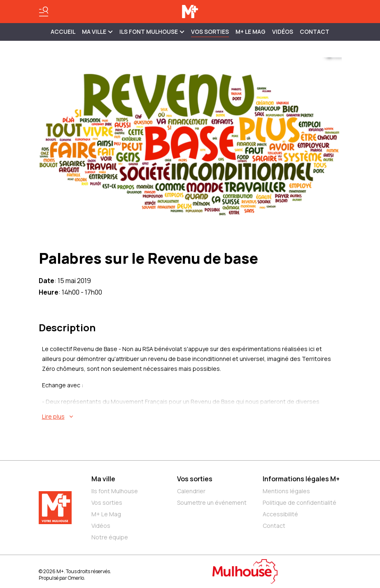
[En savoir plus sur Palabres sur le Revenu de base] (192, 417)
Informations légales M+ (301, 479)
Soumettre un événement (212, 502)
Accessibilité (280, 514)
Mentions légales (286, 491)
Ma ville (103, 479)
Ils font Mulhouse (115, 491)
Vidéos (283, 32)
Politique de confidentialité (300, 502)
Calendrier (191, 491)
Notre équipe (110, 537)
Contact (315, 32)
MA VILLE (97, 32)
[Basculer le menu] (44, 12)
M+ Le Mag (251, 32)
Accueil (63, 32)
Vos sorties (210, 32)
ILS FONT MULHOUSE (152, 32)
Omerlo (76, 578)
